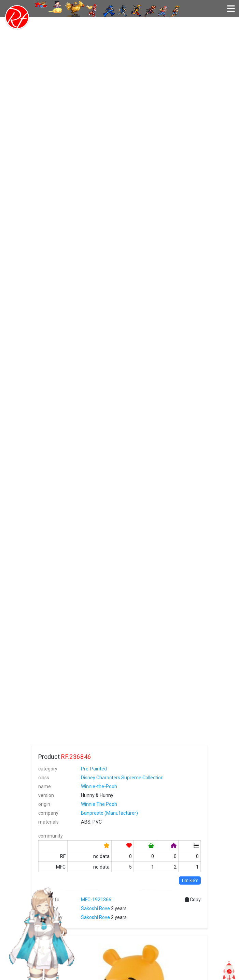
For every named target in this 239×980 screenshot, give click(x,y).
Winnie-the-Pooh (99, 786)
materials (48, 822)
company (48, 813)
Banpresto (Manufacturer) (109, 813)
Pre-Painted (94, 769)
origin (44, 804)
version (46, 795)
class (44, 778)
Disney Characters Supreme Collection (122, 778)
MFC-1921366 (96, 900)
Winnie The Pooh (99, 804)
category (48, 769)
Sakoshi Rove (95, 908)
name (45, 786)
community (51, 836)
